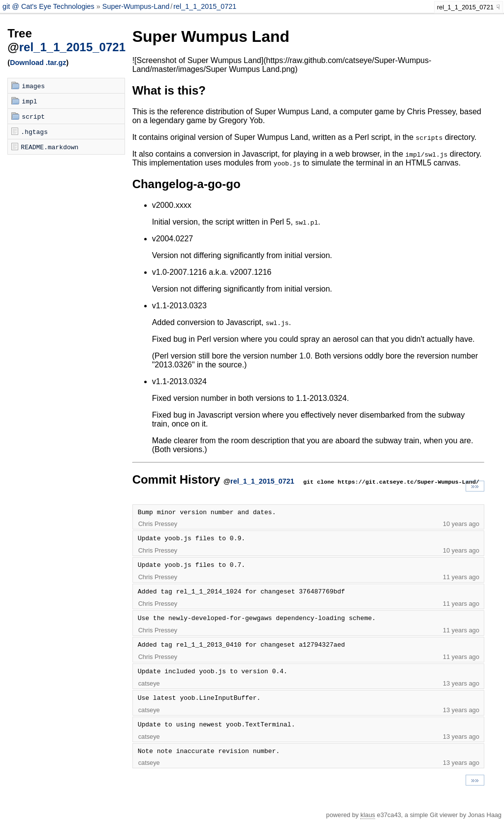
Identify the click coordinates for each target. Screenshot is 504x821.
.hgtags (34, 131)
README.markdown (49, 147)
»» (475, 486)
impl (29, 101)
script (33, 116)
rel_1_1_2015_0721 (205, 6)
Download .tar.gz (38, 63)
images (33, 86)
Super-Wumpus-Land (136, 6)
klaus (368, 815)
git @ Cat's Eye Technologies (49, 6)
